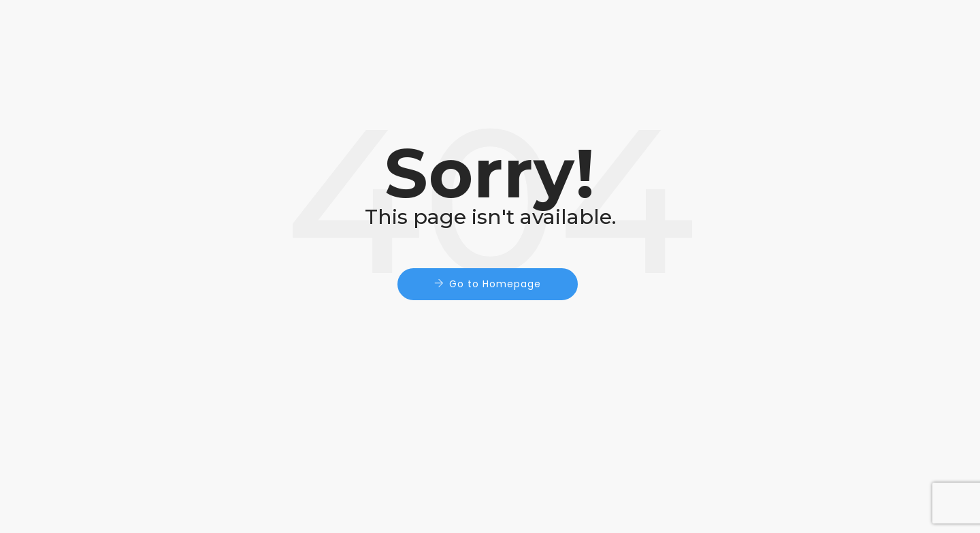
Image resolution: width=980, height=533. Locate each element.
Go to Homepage (495, 284)
